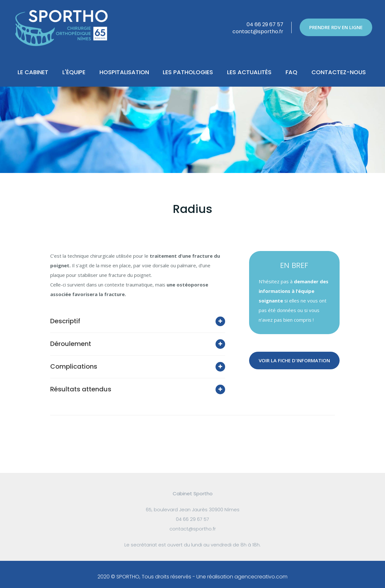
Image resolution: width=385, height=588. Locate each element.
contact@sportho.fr (258, 31)
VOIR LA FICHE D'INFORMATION (294, 360)
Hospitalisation (124, 72)
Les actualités (249, 72)
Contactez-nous (339, 72)
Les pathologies (188, 72)
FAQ (291, 72)
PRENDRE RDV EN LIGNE (336, 27)
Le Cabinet (33, 72)
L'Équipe (74, 72)
